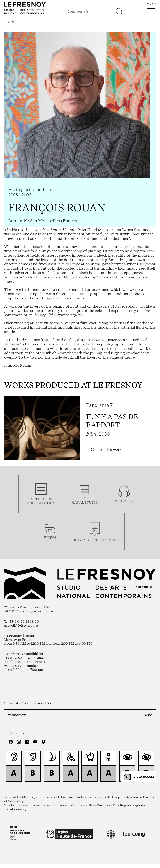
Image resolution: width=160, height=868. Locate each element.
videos (50, 538)
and (31, 503)
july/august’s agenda (95, 540)
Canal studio (85, 502)
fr (148, 4)
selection (45, 503)
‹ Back (9, 22)
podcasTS (124, 501)
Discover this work (106, 449)
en (154, 4)
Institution (41, 499)
